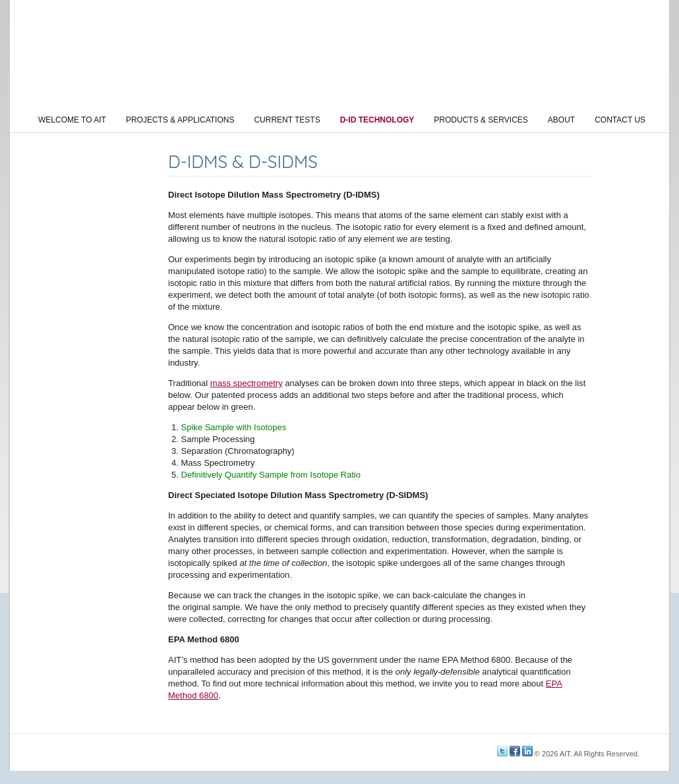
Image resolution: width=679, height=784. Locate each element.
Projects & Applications (180, 120)
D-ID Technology (377, 120)
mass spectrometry (247, 383)
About (561, 120)
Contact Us (620, 120)
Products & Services (481, 120)
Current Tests (287, 120)
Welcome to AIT (72, 120)
